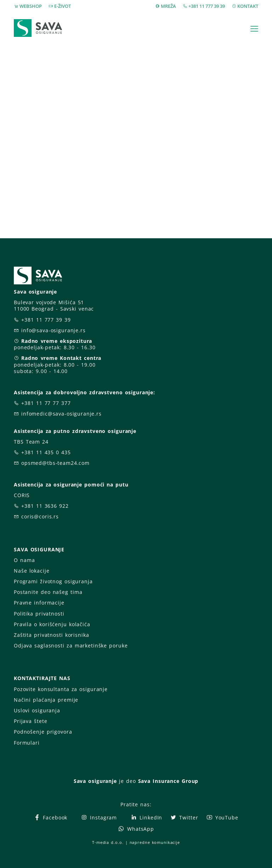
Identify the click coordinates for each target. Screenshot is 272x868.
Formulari (27, 743)
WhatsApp (136, 829)
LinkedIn (146, 817)
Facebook (50, 817)
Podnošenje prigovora (43, 732)
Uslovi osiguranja (37, 710)
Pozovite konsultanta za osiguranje (61, 689)
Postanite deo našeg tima (48, 592)
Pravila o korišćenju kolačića (52, 624)
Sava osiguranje (95, 781)
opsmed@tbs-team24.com (55, 463)
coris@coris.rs (40, 516)
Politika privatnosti (39, 614)
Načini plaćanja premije (46, 700)
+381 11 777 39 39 (207, 6)
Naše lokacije (32, 571)
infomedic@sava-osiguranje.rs (61, 414)
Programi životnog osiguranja (53, 581)
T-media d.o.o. (108, 842)
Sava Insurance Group (168, 781)
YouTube (222, 817)
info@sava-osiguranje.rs (53, 330)
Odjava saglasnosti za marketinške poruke (71, 646)
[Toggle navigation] (254, 29)
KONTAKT (248, 6)
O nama (24, 560)
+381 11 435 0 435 (46, 452)
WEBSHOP (31, 6)
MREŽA (168, 6)
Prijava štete (30, 721)
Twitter (184, 817)
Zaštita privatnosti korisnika (51, 635)
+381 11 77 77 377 (46, 403)
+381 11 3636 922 (45, 506)
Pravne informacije (39, 603)
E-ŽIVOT (63, 6)
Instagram (99, 817)
